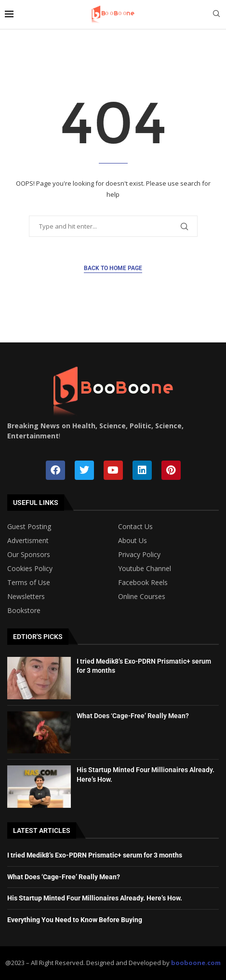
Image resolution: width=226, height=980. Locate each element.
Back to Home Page (113, 268)
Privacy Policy (139, 555)
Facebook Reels (143, 583)
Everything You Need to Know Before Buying (75, 920)
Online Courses (142, 597)
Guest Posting (29, 527)
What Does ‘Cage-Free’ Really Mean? (133, 716)
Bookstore (24, 611)
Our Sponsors (29, 555)
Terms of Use (29, 583)
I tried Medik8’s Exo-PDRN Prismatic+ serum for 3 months (95, 855)
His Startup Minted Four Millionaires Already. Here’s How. (95, 898)
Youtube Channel (145, 569)
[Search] (216, 15)
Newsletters (26, 597)
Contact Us (135, 527)
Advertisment (28, 541)
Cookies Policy (30, 569)
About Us (133, 541)
